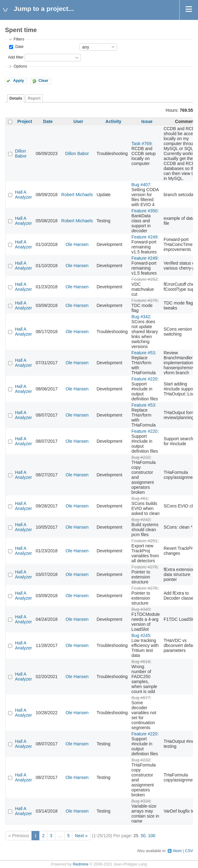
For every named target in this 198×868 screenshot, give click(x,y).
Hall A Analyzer (23, 195)
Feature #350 (145, 211)
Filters (19, 39)
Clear (43, 81)
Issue (147, 121)
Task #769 (142, 144)
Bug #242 (141, 520)
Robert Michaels (77, 195)
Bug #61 (140, 498)
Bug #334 (141, 801)
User (78, 121)
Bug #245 (141, 635)
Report (34, 98)
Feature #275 (145, 300)
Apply (19, 81)
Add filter (16, 57)
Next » (81, 836)
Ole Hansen (77, 244)
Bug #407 (141, 185)
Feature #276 (145, 567)
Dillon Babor (21, 153)
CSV (189, 851)
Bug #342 (141, 317)
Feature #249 (145, 237)
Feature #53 (143, 353)
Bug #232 (141, 457)
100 (152, 836)
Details (16, 98)
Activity (113, 121)
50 (143, 836)
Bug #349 (141, 609)
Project (25, 121)
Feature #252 (145, 279)
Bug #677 (141, 698)
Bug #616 (141, 662)
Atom (177, 851)
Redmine (80, 864)
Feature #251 (145, 541)
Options (20, 66)
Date (19, 47)
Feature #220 (145, 379)
